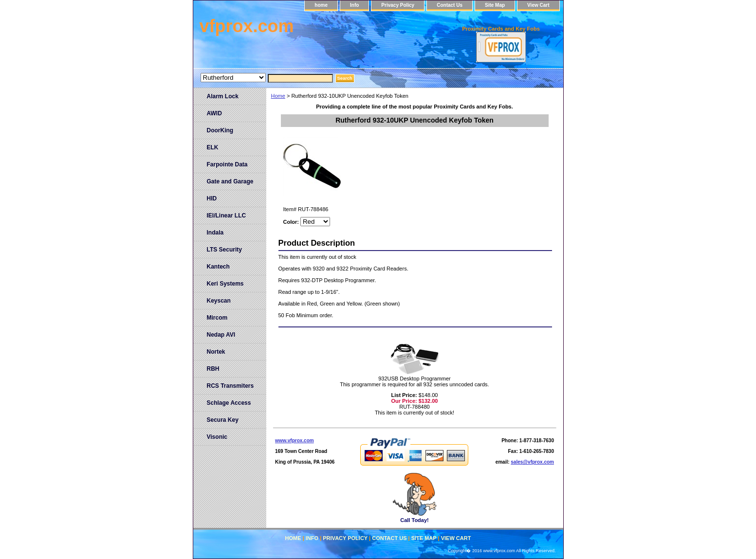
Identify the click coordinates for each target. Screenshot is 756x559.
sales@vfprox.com (532, 462)
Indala (215, 233)
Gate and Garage (230, 181)
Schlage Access (229, 403)
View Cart (538, 5)
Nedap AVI (221, 335)
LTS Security (224, 250)
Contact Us (450, 5)
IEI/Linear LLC (227, 216)
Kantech (218, 267)
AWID (214, 113)
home (321, 5)
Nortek (216, 352)
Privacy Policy (398, 5)
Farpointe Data (227, 164)
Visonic (217, 437)
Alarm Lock (223, 96)
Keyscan (219, 301)
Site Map (495, 5)
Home (278, 96)
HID (212, 198)
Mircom (217, 318)
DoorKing (220, 130)
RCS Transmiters (230, 386)
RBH (213, 369)
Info (354, 5)
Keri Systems (225, 284)
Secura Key (223, 420)
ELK (213, 147)
